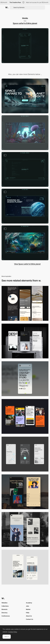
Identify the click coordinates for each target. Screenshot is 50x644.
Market (28, 609)
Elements (4, 609)
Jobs (27, 606)
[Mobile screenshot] (25, 492)
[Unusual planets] (25, 206)
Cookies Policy (13, 632)
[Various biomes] (25, 243)
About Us (29, 616)
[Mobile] (25, 303)
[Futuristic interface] (25, 169)
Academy (29, 603)
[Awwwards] (7, 7)
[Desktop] (25, 96)
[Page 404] (25, 133)
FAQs (28, 613)
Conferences (6, 616)
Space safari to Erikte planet (25, 23)
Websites (4, 603)
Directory (5, 613)
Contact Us (30, 619)
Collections (5, 606)
